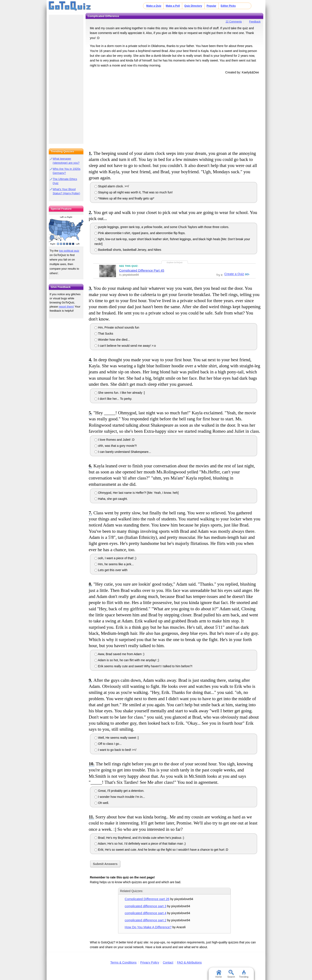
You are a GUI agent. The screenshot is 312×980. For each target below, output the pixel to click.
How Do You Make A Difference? (148, 927)
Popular (211, 6)
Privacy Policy (150, 962)
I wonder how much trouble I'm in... (120, 797)
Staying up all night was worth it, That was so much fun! (134, 192)
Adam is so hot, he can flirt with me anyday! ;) (127, 660)
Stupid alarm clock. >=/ (112, 186)
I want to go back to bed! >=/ (115, 750)
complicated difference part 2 (146, 920)
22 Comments (234, 22)
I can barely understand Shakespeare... (123, 452)
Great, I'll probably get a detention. (119, 791)
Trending (244, 974)
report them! (66, 307)
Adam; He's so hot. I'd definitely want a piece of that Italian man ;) (140, 844)
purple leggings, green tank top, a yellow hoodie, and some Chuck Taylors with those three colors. (162, 227)
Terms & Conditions (123, 962)
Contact (168, 962)
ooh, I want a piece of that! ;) (115, 558)
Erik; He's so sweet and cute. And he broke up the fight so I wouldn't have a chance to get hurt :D (161, 850)
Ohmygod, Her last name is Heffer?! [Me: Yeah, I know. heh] (137, 493)
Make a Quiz (154, 6)
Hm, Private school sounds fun (117, 327)
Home (219, 974)
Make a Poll (173, 6)
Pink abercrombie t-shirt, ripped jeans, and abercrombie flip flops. (140, 233)
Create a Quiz (234, 274)
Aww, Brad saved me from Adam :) (119, 654)
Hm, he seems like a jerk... (114, 564)
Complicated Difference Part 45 (142, 270)
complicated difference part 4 (146, 913)
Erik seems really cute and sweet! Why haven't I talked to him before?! (143, 666)
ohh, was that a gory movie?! (116, 446)
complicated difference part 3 (146, 906)
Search (231, 974)
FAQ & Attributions (189, 962)
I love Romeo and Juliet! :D (115, 440)
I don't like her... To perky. (113, 399)
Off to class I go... (108, 744)
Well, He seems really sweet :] (117, 738)
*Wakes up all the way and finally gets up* (124, 198)
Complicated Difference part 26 (147, 899)
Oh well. (102, 803)
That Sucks (104, 334)
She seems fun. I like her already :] (120, 393)
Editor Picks (228, 6)
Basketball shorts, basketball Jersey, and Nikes (128, 250)
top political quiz (69, 251)
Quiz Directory (193, 6)
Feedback (255, 22)
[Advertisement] (174, 112)
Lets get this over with (111, 570)
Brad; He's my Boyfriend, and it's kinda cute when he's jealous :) (139, 838)
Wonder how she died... (112, 340)
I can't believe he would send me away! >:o (125, 346)
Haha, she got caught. (111, 499)
